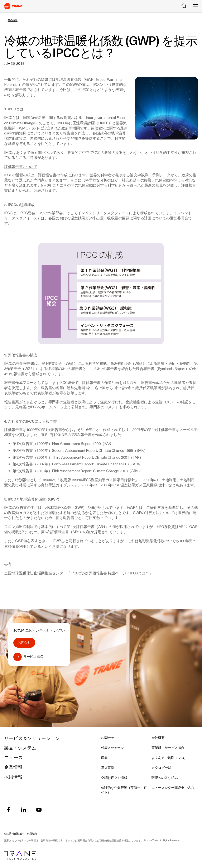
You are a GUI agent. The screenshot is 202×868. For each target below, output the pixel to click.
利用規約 (32, 834)
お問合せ (24, 643)
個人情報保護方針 (14, 834)
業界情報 (13, 20)
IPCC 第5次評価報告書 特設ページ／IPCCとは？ (110, 573)
